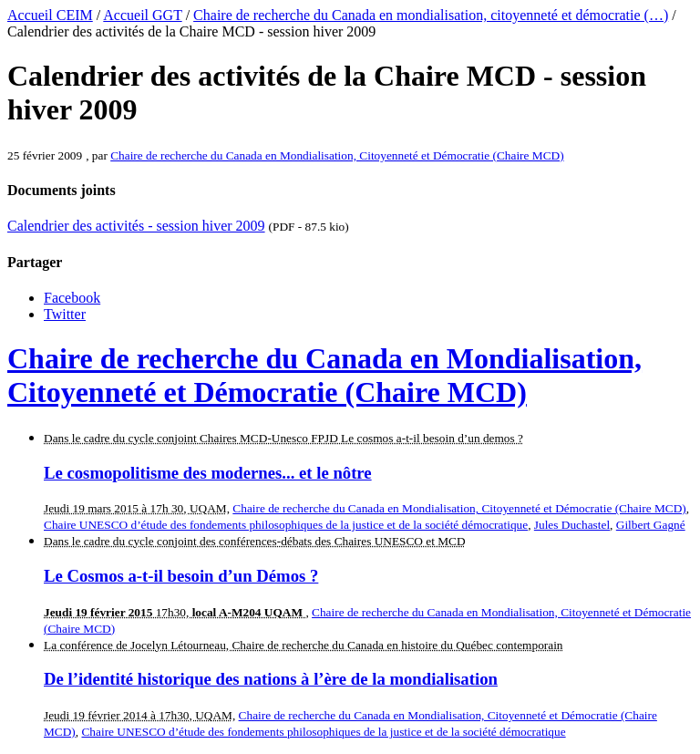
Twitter (65, 314)
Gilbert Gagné (651, 525)
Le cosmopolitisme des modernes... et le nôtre (208, 473)
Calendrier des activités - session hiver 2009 (136, 226)
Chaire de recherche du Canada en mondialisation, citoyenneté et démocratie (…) (431, 15)
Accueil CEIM (50, 15)
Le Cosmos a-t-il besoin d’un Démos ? (181, 576)
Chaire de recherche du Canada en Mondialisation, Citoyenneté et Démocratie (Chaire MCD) (337, 155)
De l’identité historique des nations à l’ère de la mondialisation (271, 679)
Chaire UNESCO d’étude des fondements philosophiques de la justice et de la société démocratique (286, 525)
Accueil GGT (142, 15)
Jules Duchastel (572, 525)
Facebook (72, 298)
